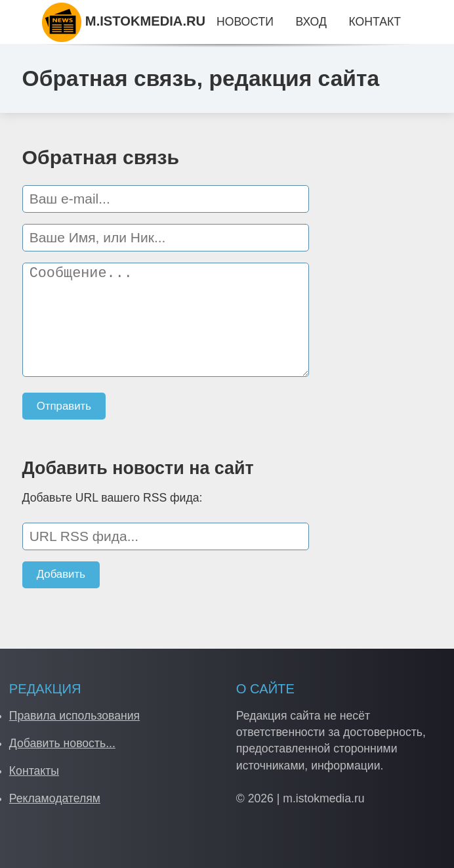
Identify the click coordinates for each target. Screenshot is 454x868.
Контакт (374, 22)
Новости (245, 22)
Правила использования (74, 716)
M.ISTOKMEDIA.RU (124, 21)
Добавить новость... (62, 743)
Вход (311, 22)
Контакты (34, 771)
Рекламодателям (55, 798)
